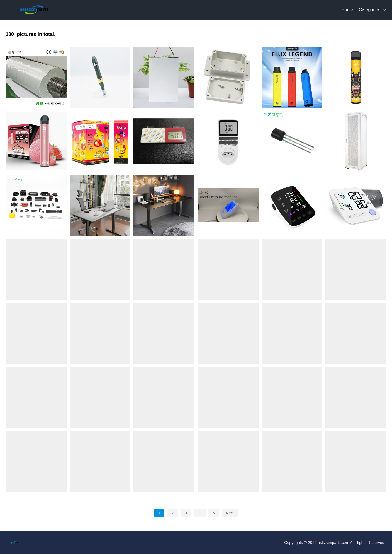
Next (230, 513)
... (200, 513)
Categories (370, 10)
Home (347, 10)
